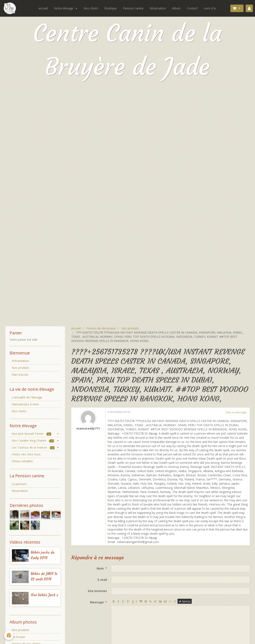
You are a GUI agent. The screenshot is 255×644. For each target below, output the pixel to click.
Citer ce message (236, 412)
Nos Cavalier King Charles (33, 440)
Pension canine (133, 8)
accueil (43, 8)
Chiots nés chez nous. (26, 454)
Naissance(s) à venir (25, 404)
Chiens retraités (22, 461)
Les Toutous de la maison (33, 447)
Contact (192, 8)
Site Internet (97, 591)
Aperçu (185, 601)
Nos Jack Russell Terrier (31, 434)
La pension (19, 484)
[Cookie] (9, 635)
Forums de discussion (101, 328)
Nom (100, 568)
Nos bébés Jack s (44, 595)
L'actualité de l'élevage (27, 397)
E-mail (102, 580)
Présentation (20, 361)
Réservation (158, 8)
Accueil (76, 328)
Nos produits (130, 328)
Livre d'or (210, 8)
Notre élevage (64, 8)
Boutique (111, 8)
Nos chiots (91, 8)
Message (97, 602)
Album (176, 8)
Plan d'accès (20, 375)
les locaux (18, 637)
